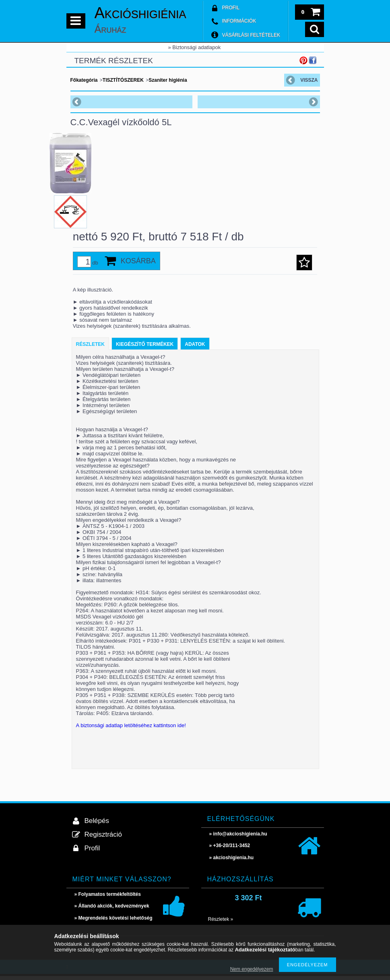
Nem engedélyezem (252, 969)
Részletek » (221, 923)
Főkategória (84, 80)
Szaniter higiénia (168, 80)
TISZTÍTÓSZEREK (123, 80)
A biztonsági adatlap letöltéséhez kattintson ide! (131, 729)
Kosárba (138, 265)
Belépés (97, 825)
